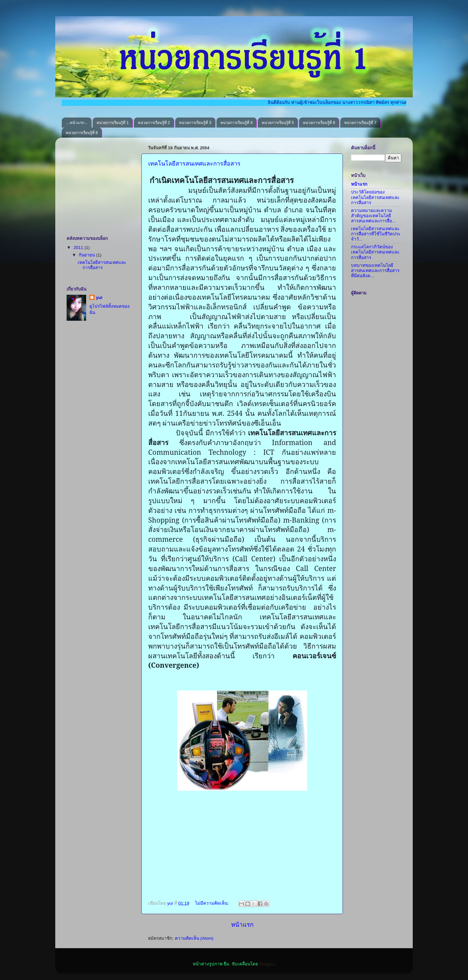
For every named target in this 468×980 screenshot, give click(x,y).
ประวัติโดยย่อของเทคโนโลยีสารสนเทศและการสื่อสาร (375, 197)
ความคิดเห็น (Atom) (194, 938)
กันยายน (87, 255)
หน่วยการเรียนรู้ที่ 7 (360, 123)
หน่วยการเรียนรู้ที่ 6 (319, 123)
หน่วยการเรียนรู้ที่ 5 (278, 123)
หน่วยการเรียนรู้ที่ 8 (82, 133)
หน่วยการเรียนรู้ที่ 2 (154, 123)
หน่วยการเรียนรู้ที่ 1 (113, 123)
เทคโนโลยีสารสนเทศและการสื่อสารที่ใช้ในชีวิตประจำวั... (376, 234)
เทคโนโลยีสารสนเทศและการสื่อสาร (194, 164)
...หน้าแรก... (77, 123)
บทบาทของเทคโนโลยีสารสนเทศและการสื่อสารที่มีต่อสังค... (375, 271)
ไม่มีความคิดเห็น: (213, 903)
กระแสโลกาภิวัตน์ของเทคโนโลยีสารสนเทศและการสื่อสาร (375, 252)
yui (99, 298)
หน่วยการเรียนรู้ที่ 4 (236, 123)
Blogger (267, 964)
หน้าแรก (242, 925)
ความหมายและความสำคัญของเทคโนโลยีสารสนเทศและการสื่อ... (373, 216)
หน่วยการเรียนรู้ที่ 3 (195, 123)
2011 (79, 248)
